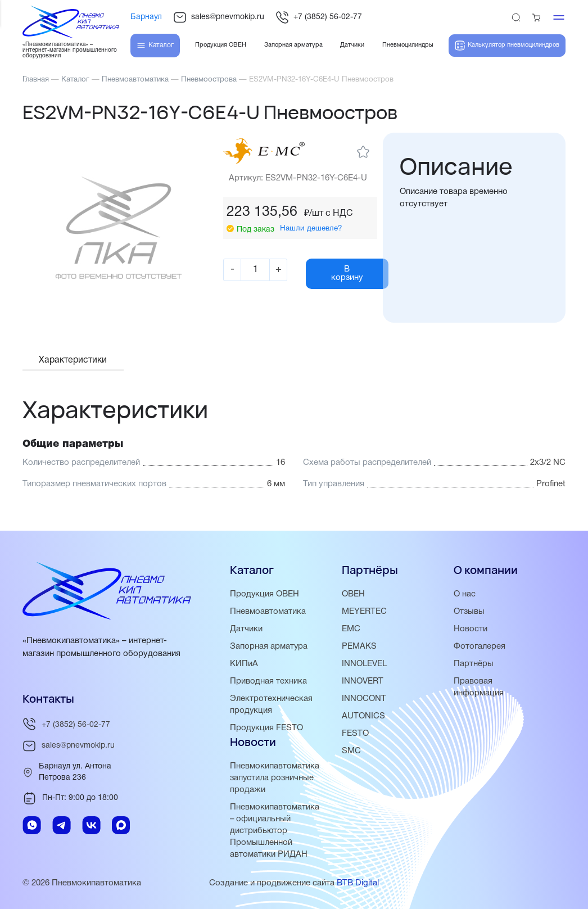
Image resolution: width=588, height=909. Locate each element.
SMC (351, 751)
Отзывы (469, 612)
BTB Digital (358, 883)
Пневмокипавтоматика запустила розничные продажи (275, 778)
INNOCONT (364, 699)
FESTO (355, 734)
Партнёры (474, 664)
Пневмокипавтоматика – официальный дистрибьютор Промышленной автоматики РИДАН (275, 831)
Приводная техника (268, 681)
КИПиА (244, 664)
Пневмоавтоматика (268, 612)
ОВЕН (353, 594)
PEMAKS (359, 646)
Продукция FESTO (267, 728)
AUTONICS (363, 716)
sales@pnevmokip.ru (219, 17)
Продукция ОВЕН (265, 594)
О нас (465, 594)
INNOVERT (363, 681)
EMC (351, 629)
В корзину (349, 273)
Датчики (246, 629)
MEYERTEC (364, 612)
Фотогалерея (480, 646)
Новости (471, 629)
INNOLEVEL (364, 664)
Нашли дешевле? (311, 228)
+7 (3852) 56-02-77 (319, 17)
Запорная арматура (269, 646)
